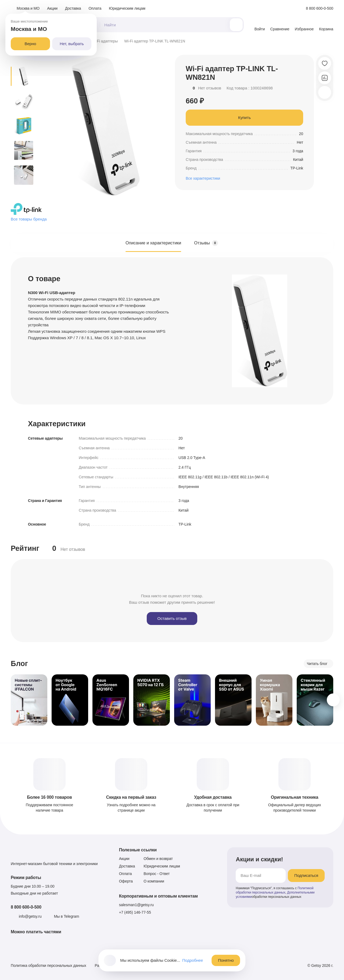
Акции (52, 8)
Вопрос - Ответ (157, 874)
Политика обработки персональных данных (49, 965)
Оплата (95, 8)
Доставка (73, 8)
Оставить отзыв (172, 618)
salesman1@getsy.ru (136, 905)
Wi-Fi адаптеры (104, 41)
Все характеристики (203, 178)
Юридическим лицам (127, 8)
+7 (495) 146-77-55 (135, 912)
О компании (154, 881)
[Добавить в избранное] (325, 63)
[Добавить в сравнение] (325, 78)
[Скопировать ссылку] (325, 92)
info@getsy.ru (30, 916)
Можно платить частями (36, 932)
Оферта (126, 881)
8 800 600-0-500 (26, 907)
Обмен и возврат (158, 859)
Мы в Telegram (67, 916)
